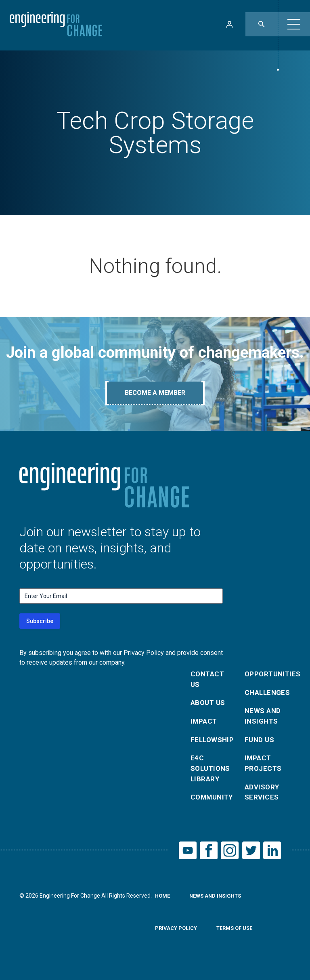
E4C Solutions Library (212, 775)
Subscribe (40, 621)
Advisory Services (263, 800)
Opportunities (267, 675)
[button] (294, 24)
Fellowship (213, 744)
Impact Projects (264, 769)
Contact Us (208, 680)
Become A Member (155, 393)
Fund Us (260, 744)
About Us (209, 705)
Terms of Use (239, 939)
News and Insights (264, 719)
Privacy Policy (177, 939)
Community (213, 805)
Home (163, 907)
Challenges (267, 694)
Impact (205, 725)
